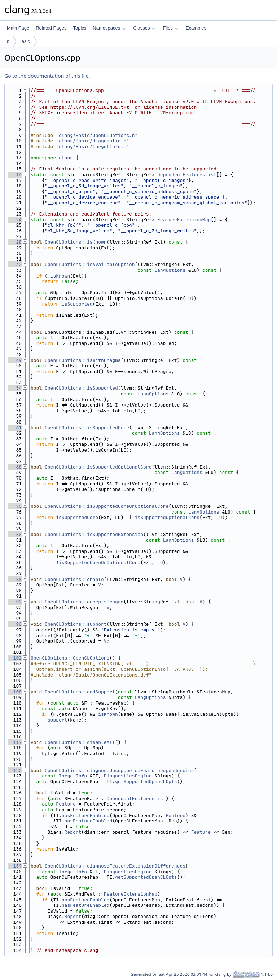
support (58, 720)
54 (15, 388)
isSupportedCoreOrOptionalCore (100, 562)
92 (15, 602)
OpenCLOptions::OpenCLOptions (70, 658)
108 (15, 692)
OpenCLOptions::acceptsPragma (84, 602)
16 (15, 175)
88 (15, 579)
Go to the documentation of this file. (47, 76)
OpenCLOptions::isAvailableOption (90, 264)
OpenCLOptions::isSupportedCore (87, 428)
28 (15, 242)
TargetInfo (73, 776)
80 (15, 534)
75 (15, 506)
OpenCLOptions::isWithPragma (83, 360)
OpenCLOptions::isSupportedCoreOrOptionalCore (107, 506)
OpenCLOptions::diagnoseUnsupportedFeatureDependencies (119, 770)
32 (15, 264)
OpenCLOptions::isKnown (76, 242)
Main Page (18, 28)
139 (15, 866)
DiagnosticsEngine (128, 776)
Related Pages (51, 28)
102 (15, 658)
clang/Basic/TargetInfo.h (93, 147)
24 (15, 220)
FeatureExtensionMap (184, 220)
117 (15, 742)
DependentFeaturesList (187, 175)
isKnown (60, 276)
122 (15, 770)
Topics (80, 28)
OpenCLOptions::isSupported (81, 388)
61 (15, 428)
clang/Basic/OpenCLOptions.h (97, 135)
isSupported (77, 304)
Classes (144, 28)
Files (170, 28)
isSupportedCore (77, 517)
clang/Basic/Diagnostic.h (93, 141)
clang (66, 158)
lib (7, 41)
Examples (196, 28)
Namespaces (109, 28)
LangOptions (170, 270)
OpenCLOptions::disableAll (80, 742)
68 (15, 467)
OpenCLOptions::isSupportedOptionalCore (98, 467)
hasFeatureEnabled (86, 815)
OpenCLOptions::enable (74, 579)
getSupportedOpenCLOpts (146, 782)
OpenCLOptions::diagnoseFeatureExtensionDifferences (115, 866)
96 (15, 624)
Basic (24, 41)
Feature (66, 804)
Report (73, 832)
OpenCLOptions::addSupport (80, 692)
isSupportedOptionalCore (167, 517)
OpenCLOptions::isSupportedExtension (94, 534)
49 (15, 360)
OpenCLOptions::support (76, 624)
